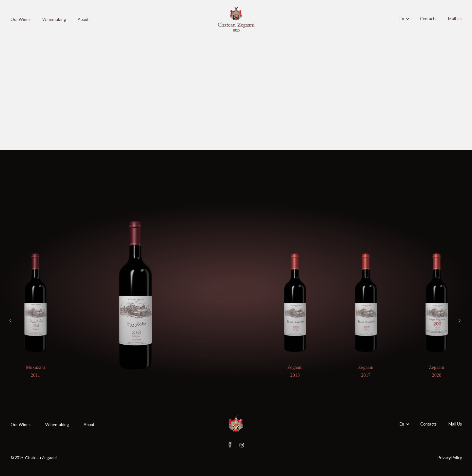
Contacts (428, 19)
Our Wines (20, 19)
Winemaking (54, 19)
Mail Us (455, 19)
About (83, 19)
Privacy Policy (450, 458)
